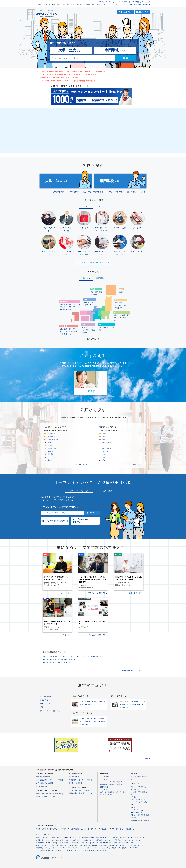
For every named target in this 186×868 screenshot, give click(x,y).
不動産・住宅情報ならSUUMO (88, 845)
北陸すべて (87, 305)
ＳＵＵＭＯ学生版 (100, 829)
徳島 (61, 307)
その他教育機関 (89, 5)
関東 (47, 794)
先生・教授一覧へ (136, 593)
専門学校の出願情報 (75, 783)
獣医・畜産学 (107, 448)
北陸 (60, 794)
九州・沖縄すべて (66, 334)
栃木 (119, 315)
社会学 (102, 792)
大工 (110, 782)
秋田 (116, 305)
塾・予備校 (131, 192)
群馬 (124, 315)
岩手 (121, 303)
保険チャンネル (117, 848)
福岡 (61, 329)
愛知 (109, 327)
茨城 (115, 315)
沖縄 (76, 331)
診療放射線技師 (53, 439)
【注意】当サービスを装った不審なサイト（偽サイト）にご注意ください (68, 75)
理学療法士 (51, 454)
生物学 (105, 454)
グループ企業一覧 (101, 850)
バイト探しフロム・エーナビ (66, 840)
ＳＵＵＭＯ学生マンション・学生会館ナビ (121, 829)
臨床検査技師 (52, 448)
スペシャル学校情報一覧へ (97, 635)
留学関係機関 (74, 192)
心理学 (105, 434)
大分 (61, 331)
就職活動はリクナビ (102, 838)
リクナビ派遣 (114, 838)
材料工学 (110, 794)
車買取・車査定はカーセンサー (46, 840)
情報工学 (105, 451)
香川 (66, 307)
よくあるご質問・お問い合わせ (139, 2)
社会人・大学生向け (134, 5)
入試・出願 (116, 5)
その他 (143, 192)
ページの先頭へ (145, 758)
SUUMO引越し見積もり (136, 845)
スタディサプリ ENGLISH (56, 829)
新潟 (92, 292)
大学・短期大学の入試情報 (45, 783)
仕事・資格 (56, 5)
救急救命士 (51, 451)
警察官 (50, 442)
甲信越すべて (95, 295)
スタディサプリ (41, 829)
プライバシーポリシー (138, 800)
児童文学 (112, 792)
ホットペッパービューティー (78, 848)
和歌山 (93, 330)
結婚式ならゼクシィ (71, 845)
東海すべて (102, 330)
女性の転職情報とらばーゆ (86, 838)
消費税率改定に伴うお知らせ (140, 820)
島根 (66, 304)
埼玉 (128, 315)
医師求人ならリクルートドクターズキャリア (129, 840)
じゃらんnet (60, 845)
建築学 (105, 439)
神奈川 (124, 318)
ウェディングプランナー (56, 457)
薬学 (124, 792)
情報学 (105, 457)
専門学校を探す (74, 777)
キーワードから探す (137, 810)
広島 (74, 304)
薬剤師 (50, 460)
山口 (78, 304)
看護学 (105, 437)
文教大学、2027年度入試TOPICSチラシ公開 (59, 660)
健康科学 (118, 792)
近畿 (37, 796)
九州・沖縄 (52, 796)
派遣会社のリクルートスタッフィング (132, 838)
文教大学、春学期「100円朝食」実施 (56, 663)
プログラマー (103, 782)
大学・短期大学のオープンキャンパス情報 (50, 780)
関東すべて (117, 320)
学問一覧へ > (137, 465)
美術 (106, 792)
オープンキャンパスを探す (54, 521)
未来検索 (39, 5)
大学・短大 (70, 5)
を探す (71, 50)
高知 (74, 307)
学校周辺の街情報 (136, 813)
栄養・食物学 (107, 442)
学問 (63, 5)
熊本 (74, 329)
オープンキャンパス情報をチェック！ (61, 507)
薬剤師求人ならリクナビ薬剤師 (46, 843)
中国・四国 (44, 796)
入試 (41, 707)
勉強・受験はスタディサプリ (45, 845)
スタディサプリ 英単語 (72, 829)
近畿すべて (86, 333)
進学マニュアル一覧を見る (50, 711)
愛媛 (70, 307)
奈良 (88, 330)
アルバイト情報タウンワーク (86, 840)
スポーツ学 (106, 445)
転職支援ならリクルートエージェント (65, 838)
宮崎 (66, 331)
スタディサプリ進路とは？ (139, 787)
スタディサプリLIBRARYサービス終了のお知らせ (59, 78)
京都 (88, 327)
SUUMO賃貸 (103, 845)
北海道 (121, 292)
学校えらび (44, 700)
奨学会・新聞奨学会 (115, 192)
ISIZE (110, 850)
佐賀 (66, 329)
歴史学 (105, 460)
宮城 (125, 303)
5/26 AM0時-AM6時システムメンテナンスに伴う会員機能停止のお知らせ (68, 81)
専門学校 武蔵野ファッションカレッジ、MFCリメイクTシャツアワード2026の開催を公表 (74, 657)
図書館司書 (51, 434)
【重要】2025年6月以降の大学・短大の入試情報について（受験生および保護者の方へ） (73, 72)
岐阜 (100, 327)
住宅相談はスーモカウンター (118, 845)
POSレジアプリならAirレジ (65, 850)
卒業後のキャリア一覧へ (98, 593)
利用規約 (133, 797)
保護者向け (146, 5)
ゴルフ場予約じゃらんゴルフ (45, 850)
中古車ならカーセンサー (44, 848)
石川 (90, 302)
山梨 (96, 292)
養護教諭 (51, 445)
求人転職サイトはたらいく (105, 840)
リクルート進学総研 (87, 829)
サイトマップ (121, 2)
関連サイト (91, 850)
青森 (116, 303)
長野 (100, 292)
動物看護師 (51, 437)
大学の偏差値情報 (42, 786)
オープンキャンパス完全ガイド (81, 521)
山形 (121, 305)
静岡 (104, 327)
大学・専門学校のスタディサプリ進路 (121, 843)
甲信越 (52, 794)
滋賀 (83, 327)
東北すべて (119, 308)
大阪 (92, 327)
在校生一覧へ (66, 593)
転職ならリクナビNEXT (44, 838)
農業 (114, 782)
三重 (113, 327)
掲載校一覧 (134, 807)
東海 (56, 794)
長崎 (70, 329)
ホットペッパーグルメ (60, 848)
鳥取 (61, 304)
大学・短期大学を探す (43, 777)
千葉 (115, 318)
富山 (85, 302)
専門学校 (79, 5)
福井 (94, 302)
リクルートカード (80, 850)
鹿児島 (71, 331)
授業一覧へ (67, 635)
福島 (125, 305)
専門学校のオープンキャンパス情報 (80, 780)
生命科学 (104, 794)
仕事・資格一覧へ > (81, 465)
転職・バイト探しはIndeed (100, 843)
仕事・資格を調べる (106, 777)
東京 (119, 318)
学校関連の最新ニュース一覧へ (132, 671)
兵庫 (83, 330)
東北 (43, 794)
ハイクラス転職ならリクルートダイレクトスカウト (74, 843)
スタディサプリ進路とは (106, 2)
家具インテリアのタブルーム (132, 848)
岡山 (70, 304)
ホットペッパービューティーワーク (99, 848)
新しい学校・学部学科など (93, 192)
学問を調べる (104, 787)
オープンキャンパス (103, 5)
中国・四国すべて (66, 309)
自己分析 (47, 5)
